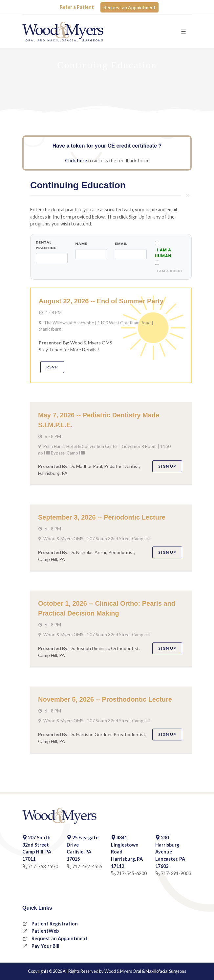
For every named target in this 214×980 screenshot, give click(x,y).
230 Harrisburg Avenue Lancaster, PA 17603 (170, 852)
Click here (76, 161)
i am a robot (169, 271)
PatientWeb (45, 931)
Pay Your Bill (45, 946)
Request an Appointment (129, 7)
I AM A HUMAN (163, 253)
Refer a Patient (77, 7)
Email (121, 244)
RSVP (52, 367)
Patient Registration (55, 924)
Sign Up (167, 466)
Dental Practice (46, 245)
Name (81, 244)
